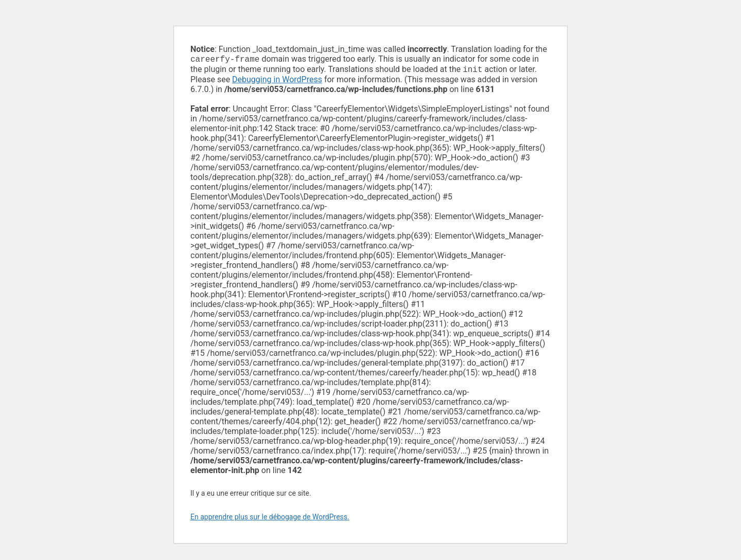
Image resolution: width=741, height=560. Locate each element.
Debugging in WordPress (277, 82)
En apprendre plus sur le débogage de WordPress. (270, 519)
